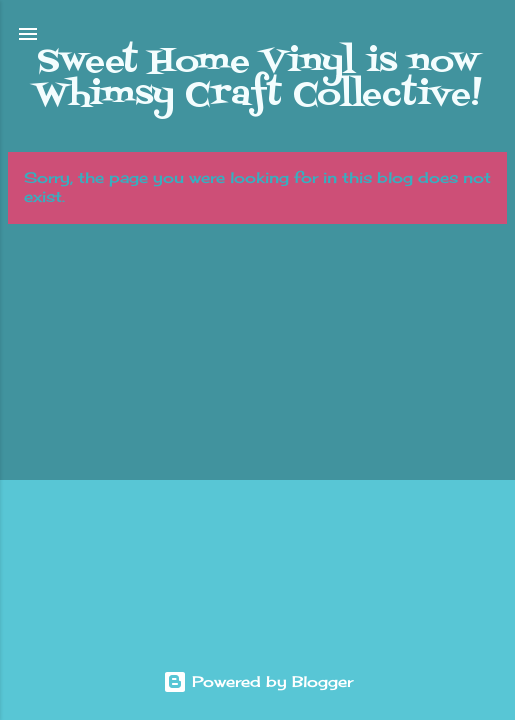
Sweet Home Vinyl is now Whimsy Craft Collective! (257, 78)
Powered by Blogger (258, 681)
